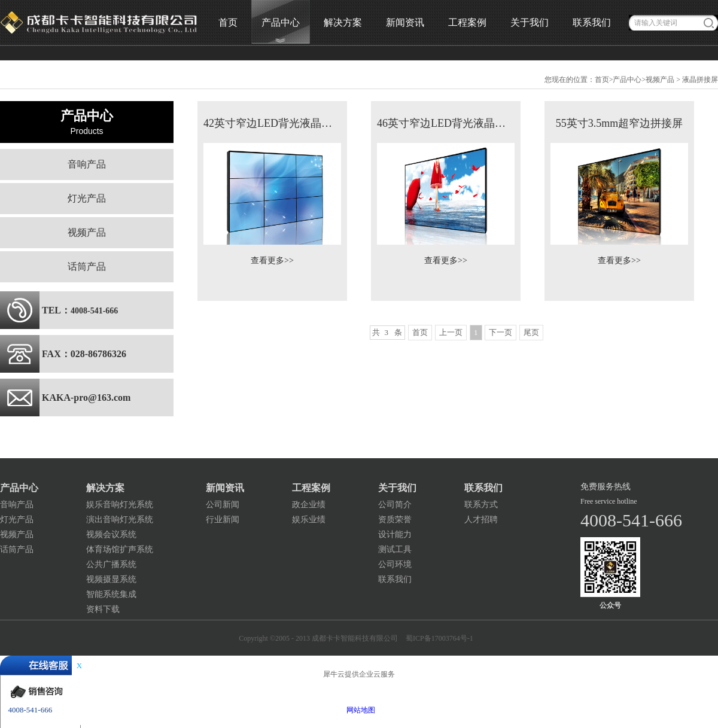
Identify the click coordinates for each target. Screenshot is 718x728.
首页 (228, 22)
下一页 (501, 332)
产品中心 (627, 80)
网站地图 (359, 710)
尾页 (531, 332)
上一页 (451, 332)
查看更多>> (272, 261)
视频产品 (660, 80)
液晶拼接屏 (700, 80)
